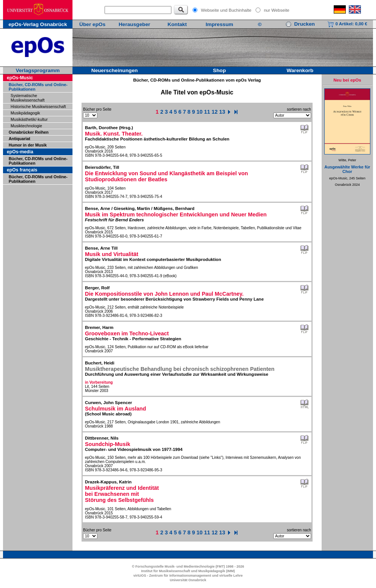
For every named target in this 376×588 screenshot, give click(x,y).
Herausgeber (134, 24)
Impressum (220, 24)
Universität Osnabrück (188, 580)
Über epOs (92, 24)
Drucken (300, 24)
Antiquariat (19, 139)
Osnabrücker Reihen (29, 132)
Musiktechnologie (26, 126)
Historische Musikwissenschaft (38, 106)
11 (207, 112)
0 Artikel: (347, 24)
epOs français (22, 170)
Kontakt (177, 24)
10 (200, 112)
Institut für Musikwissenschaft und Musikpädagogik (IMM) (188, 571)
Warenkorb (300, 70)
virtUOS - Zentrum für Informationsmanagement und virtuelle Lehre (188, 576)
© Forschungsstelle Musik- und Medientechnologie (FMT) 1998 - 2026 (188, 566)
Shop (219, 70)
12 (215, 112)
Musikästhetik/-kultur (29, 119)
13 (222, 112)
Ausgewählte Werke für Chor (347, 169)
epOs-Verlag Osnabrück (38, 24)
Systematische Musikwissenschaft (28, 98)
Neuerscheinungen (115, 70)
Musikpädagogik (25, 113)
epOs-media (20, 152)
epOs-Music (20, 78)
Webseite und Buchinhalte (226, 10)
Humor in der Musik (28, 145)
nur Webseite (277, 10)
